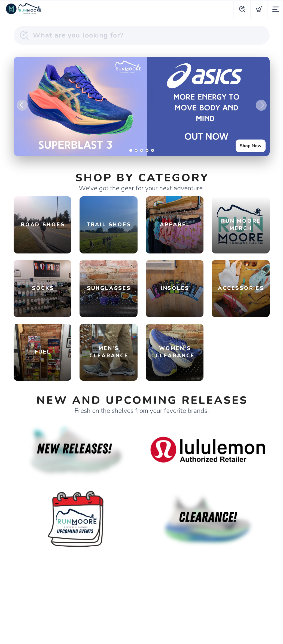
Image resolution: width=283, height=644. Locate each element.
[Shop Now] (142, 106)
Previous (22, 105)
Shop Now (251, 146)
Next (261, 105)
